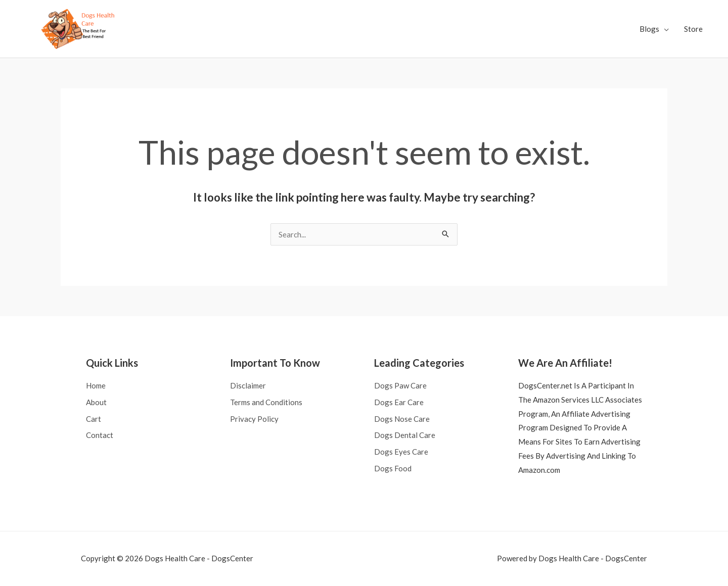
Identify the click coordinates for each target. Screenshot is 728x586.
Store (693, 29)
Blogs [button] (649, 29)
